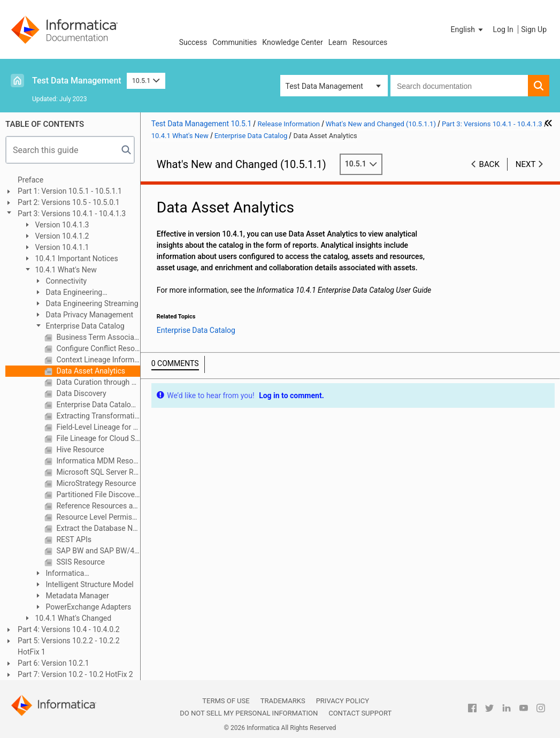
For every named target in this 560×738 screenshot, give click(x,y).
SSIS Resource (80, 562)
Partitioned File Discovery (97, 494)
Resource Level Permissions (97, 517)
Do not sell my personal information (249, 713)
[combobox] (459, 86)
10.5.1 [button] (146, 81)
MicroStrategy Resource (95, 483)
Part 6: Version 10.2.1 (53, 663)
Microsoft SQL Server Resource (97, 472)
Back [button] (489, 164)
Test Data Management (77, 81)
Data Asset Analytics (90, 371)
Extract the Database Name (97, 528)
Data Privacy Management (89, 315)
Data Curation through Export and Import (97, 382)
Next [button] (526, 164)
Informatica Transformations (61, 574)
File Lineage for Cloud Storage (97, 438)
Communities (235, 42)
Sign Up (534, 29)
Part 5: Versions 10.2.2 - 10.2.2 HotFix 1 (69, 646)
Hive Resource (79, 450)
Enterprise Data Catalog (84, 326)
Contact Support (360, 713)
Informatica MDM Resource (97, 461)
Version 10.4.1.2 (61, 236)
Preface (30, 180)
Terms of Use (226, 701)
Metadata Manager (76, 596)
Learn (338, 42)
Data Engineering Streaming (91, 303)
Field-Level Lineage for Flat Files (97, 427)
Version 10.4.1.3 (61, 225)
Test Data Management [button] (324, 86)
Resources (370, 42)
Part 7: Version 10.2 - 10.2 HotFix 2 (75, 674)
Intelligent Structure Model (89, 584)
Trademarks (283, 701)
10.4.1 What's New (65, 270)
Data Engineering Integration (68, 293)
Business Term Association (97, 337)
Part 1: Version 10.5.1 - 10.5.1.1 (70, 191)
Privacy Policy (343, 701)
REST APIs (73, 539)
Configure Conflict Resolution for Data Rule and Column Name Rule (97, 348)
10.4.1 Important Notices (76, 258)
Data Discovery (80, 393)
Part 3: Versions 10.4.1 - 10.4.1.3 (72, 214)
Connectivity (65, 281)
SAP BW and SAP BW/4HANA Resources (97, 551)
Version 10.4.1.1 (61, 247)
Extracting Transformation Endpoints (97, 416)
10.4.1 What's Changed (72, 618)
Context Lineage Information (97, 360)
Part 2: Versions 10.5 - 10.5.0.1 (69, 202)
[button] (468, 29)
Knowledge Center (292, 42)
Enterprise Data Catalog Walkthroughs (97, 405)
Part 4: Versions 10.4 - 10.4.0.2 (69, 629)
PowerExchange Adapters (87, 607)
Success (193, 42)
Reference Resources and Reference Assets (97, 506)
